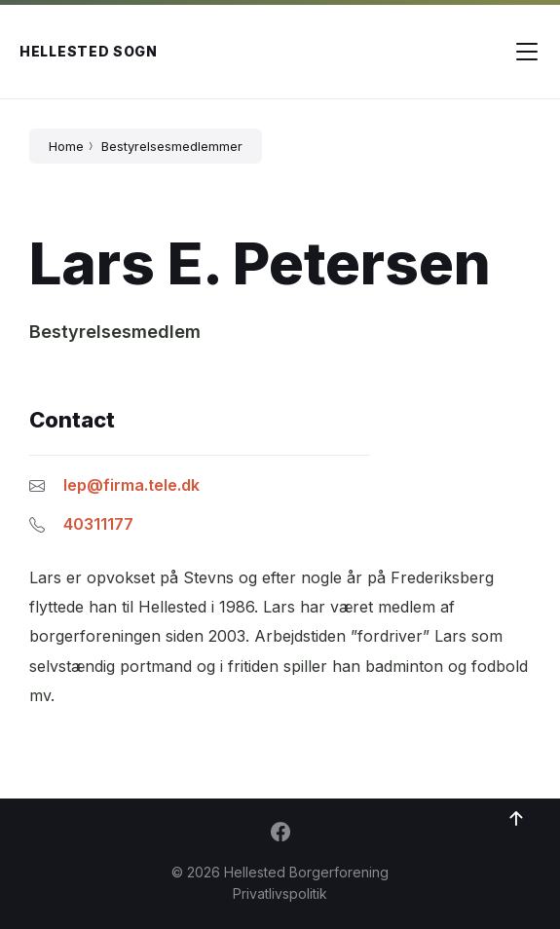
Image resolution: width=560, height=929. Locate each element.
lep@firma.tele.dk (131, 485)
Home (66, 146)
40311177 (98, 524)
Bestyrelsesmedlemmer (172, 146)
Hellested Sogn (89, 51)
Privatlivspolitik (280, 893)
